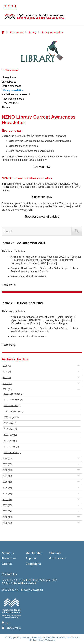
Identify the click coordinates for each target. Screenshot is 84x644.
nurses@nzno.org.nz (31, 590)
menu (10, 6)
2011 (7, 511)
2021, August (11, 417)
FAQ (8, 623)
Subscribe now (42, 197)
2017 (7, 476)
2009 (7, 523)
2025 (7, 366)
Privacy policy (13, 628)
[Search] (38, 231)
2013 (7, 500)
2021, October (12, 406)
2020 (7, 458)
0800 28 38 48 (10, 590)
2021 (7, 389)
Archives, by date (15, 359)
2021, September (13, 411)
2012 (7, 505)
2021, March (11, 447)
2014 (7, 494)
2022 (7, 383)
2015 (7, 488)
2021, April (10, 441)
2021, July (10, 423)
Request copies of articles (42, 217)
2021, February (12, 453)
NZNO (35, 19)
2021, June (10, 429)
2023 (7, 378)
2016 (7, 482)
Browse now (42, 167)
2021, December (13, 394)
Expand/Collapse (79, 366)
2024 (7, 372)
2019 (7, 464)
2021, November (13, 400)
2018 (7, 470)
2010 (7, 517)
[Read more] (9, 285)
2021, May (10, 435)
